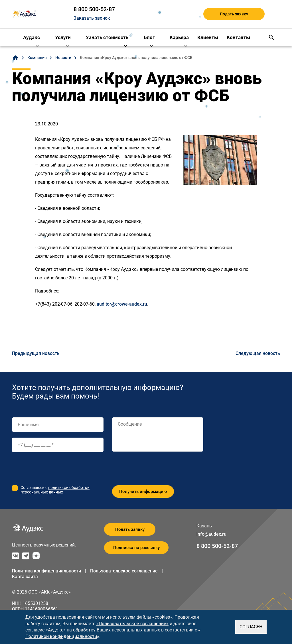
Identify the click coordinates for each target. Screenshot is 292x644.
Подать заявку (234, 14)
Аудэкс (32, 37)
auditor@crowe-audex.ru (122, 304)
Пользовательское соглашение (124, 571)
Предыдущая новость (36, 353)
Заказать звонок (92, 18)
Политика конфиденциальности (46, 571)
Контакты (238, 37)
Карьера (179, 37)
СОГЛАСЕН (251, 627)
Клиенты (208, 37)
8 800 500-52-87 (94, 9)
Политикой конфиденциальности (61, 636)
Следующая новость (258, 353)
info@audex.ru (211, 534)
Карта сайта (25, 577)
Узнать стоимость (107, 37)
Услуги (63, 37)
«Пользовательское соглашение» (132, 624)
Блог (149, 37)
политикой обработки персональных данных (55, 490)
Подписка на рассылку (136, 548)
